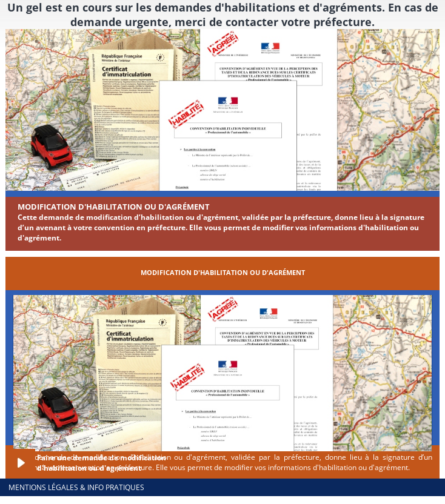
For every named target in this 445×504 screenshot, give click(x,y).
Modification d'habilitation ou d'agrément (114, 207)
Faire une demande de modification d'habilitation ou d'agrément (102, 463)
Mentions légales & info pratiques (76, 487)
